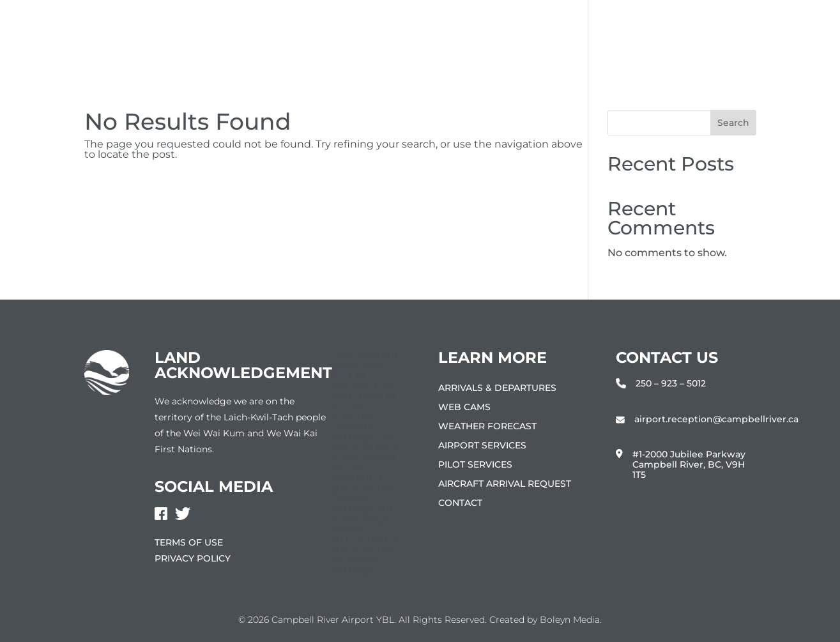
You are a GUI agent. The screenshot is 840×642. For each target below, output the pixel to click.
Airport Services (482, 446)
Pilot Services (475, 465)
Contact (460, 503)
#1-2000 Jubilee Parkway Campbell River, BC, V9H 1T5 (689, 465)
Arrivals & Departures (497, 388)
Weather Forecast (487, 427)
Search (733, 123)
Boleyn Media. (571, 620)
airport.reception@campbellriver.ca (716, 419)
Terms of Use (189, 542)
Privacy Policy (193, 558)
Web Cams (464, 408)
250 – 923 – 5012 (671, 384)
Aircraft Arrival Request (505, 484)
